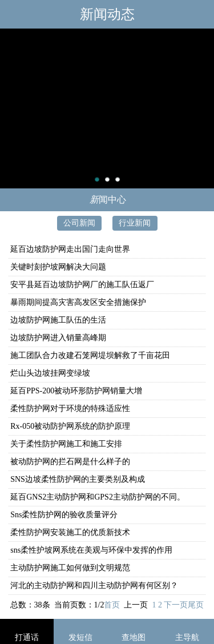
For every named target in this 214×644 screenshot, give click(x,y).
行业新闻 (135, 223)
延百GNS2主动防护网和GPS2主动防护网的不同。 (98, 497)
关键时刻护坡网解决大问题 (58, 267)
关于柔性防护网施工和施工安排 (66, 444)
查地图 (134, 637)
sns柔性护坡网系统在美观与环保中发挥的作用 (91, 550)
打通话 (27, 637)
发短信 (80, 637)
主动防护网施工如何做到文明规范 (70, 568)
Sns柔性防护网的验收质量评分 (64, 515)
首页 (112, 605)
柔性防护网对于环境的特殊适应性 (70, 408)
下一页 (176, 605)
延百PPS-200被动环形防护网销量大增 (76, 391)
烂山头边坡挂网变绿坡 (50, 373)
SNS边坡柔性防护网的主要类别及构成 (78, 479)
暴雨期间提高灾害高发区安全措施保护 (78, 302)
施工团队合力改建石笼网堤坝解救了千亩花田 (90, 355)
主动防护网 (107, 108)
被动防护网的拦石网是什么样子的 (70, 462)
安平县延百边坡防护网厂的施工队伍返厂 (82, 285)
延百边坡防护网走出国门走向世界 (70, 249)
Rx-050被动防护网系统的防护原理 (70, 426)
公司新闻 (79, 223)
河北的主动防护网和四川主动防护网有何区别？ (94, 585)
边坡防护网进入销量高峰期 (58, 338)
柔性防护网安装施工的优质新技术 (70, 532)
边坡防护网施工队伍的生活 (58, 320)
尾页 (196, 605)
